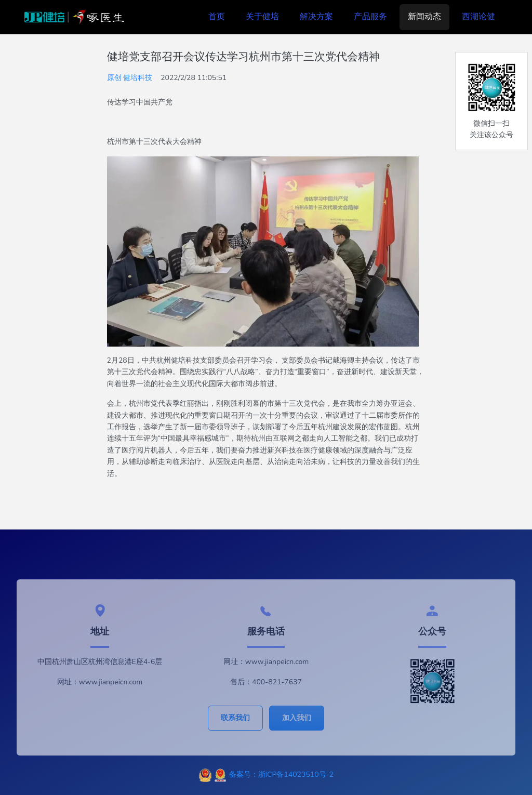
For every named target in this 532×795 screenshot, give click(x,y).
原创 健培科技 (130, 78)
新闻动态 (424, 17)
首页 (217, 17)
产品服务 (370, 17)
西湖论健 (478, 17)
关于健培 (262, 17)
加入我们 (297, 718)
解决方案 (316, 17)
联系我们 (235, 718)
